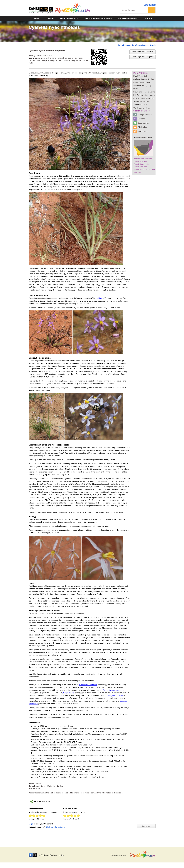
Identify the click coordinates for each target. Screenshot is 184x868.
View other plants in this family (142, 52)
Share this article (40, 802)
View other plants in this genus (142, 57)
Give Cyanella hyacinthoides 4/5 (40, 816)
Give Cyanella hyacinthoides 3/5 (37, 816)
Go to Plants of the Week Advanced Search (137, 45)
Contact (148, 19)
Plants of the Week (69, 19)
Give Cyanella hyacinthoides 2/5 (34, 816)
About (51, 19)
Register (152, 5)
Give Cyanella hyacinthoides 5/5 (44, 816)
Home (37, 19)
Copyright (115, 855)
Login (146, 5)
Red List (99, 298)
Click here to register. (55, 827)
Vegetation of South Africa (98, 19)
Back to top (146, 826)
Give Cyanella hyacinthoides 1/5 (30, 816)
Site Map (123, 855)
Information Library (128, 19)
